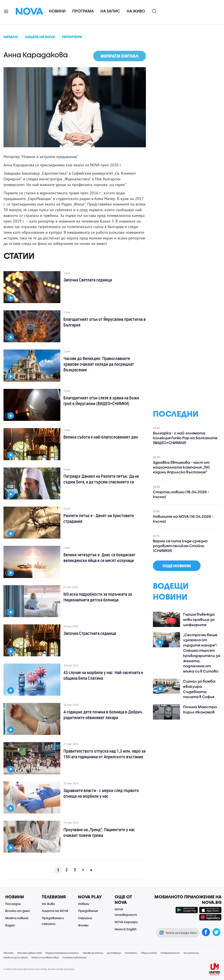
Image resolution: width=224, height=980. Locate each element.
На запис (110, 11)
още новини (177, 566)
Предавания (88, 911)
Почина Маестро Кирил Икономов (200, 709)
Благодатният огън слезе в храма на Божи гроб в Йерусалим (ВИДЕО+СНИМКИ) (101, 401)
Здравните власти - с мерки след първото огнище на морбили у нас (101, 793)
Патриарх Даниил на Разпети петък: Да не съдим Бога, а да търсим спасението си (101, 479)
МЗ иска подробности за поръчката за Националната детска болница (98, 597)
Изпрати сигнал (120, 56)
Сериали (85, 918)
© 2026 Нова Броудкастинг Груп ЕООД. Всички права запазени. (39, 969)
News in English (126, 929)
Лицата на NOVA (55, 911)
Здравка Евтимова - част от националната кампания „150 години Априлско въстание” (181, 467)
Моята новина (17, 918)
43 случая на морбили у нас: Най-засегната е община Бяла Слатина (103, 675)
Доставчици (114, 953)
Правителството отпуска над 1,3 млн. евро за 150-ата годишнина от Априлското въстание (104, 754)
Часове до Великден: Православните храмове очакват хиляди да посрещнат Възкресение (99, 364)
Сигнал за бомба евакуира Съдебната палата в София (199, 689)
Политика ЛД (191, 953)
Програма (83, 11)
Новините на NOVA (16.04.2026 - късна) (183, 519)
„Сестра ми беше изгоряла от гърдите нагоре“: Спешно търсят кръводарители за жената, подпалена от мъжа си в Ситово (202, 653)
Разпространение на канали (62, 953)
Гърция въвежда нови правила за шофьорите (199, 619)
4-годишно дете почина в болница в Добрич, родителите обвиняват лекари (103, 715)
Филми (83, 925)
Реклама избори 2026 (30, 953)
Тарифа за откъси (93, 953)
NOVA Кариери (126, 922)
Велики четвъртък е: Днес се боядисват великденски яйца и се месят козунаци (99, 558)
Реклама (9, 953)
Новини (57, 11)
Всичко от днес (18, 911)
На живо (136, 11)
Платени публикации (75, 957)
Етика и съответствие (45, 957)
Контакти (131, 953)
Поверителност (170, 953)
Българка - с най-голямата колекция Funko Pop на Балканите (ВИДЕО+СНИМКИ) (185, 438)
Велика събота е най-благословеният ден (101, 437)
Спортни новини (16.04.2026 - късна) (181, 494)
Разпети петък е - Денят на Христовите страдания (99, 518)
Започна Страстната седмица (90, 633)
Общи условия (149, 953)
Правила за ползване (16, 957)
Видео (10, 925)
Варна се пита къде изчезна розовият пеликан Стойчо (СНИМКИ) (180, 546)
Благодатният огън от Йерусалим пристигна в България (105, 322)
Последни (13, 904)
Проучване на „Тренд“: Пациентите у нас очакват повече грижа (99, 832)
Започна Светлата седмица (88, 280)
